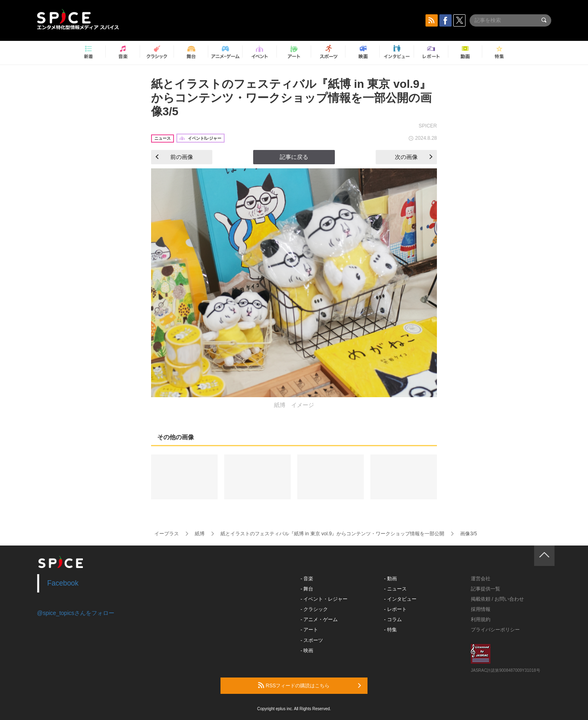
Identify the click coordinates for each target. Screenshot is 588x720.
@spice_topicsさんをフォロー (76, 613)
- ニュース (395, 589)
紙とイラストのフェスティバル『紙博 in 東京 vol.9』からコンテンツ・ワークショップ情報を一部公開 (333, 534)
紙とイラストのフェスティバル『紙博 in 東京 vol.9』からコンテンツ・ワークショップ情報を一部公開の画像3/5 (291, 98)
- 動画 (391, 579)
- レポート (395, 609)
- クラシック (314, 609)
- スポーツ (312, 640)
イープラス (167, 534)
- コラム (393, 619)
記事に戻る (294, 157)
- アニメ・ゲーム (319, 619)
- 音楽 (307, 579)
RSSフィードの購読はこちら (310, 685)
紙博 (200, 534)
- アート (309, 630)
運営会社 (481, 579)
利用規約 (481, 619)
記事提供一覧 (486, 589)
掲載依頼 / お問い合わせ (497, 599)
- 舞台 (307, 589)
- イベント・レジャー (324, 599)
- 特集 (391, 630)
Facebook (63, 583)
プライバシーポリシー (495, 630)
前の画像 (174, 157)
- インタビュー (400, 599)
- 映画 (307, 651)
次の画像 (414, 157)
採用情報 (481, 609)
